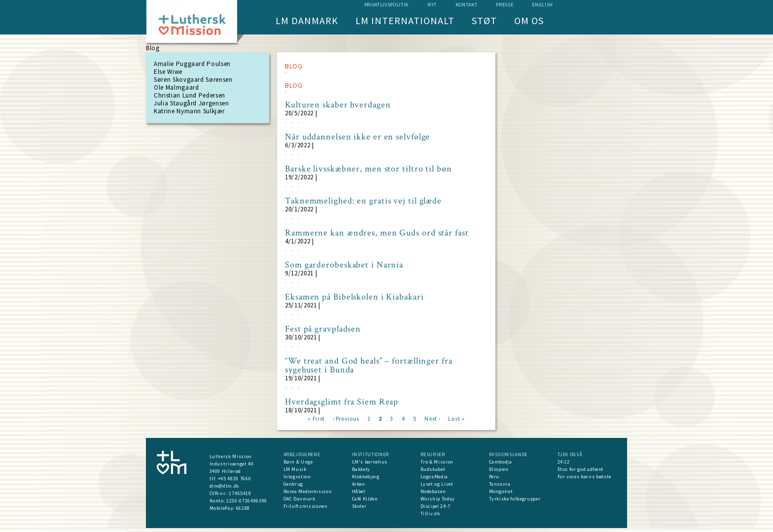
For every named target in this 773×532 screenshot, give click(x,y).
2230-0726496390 (247, 501)
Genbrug (294, 484)
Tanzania (500, 484)
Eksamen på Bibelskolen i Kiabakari (354, 297)
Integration (297, 477)
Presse (505, 5)
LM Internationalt (405, 20)
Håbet (359, 491)
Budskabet (433, 469)
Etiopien (499, 469)
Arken (359, 484)
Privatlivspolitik (386, 5)
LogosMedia (435, 477)
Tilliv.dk (430, 514)
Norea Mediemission (308, 491)
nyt (432, 5)
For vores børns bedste (584, 477)
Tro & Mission (437, 462)
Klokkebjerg (366, 477)
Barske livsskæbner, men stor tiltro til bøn (369, 169)
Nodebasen (433, 491)
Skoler (359, 506)
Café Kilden (365, 499)
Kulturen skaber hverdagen (338, 105)
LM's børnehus (370, 462)
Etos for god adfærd (580, 469)
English (543, 5)
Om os (529, 20)
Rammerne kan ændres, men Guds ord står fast (377, 233)
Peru (494, 477)
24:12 (564, 462)
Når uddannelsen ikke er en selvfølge (357, 137)
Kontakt (467, 5)
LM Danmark (307, 20)
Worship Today (438, 499)
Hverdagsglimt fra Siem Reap (342, 402)
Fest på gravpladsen (323, 329)
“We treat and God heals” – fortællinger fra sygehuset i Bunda (369, 366)
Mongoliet (501, 491)
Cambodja (501, 462)
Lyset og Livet (437, 484)
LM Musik (295, 469)
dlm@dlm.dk (225, 486)
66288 (243, 508)
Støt (484, 20)
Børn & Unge (298, 462)
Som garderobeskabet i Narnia (344, 265)
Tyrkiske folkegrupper (515, 499)
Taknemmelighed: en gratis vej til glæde (363, 201)
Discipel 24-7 (436, 506)
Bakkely (361, 469)
